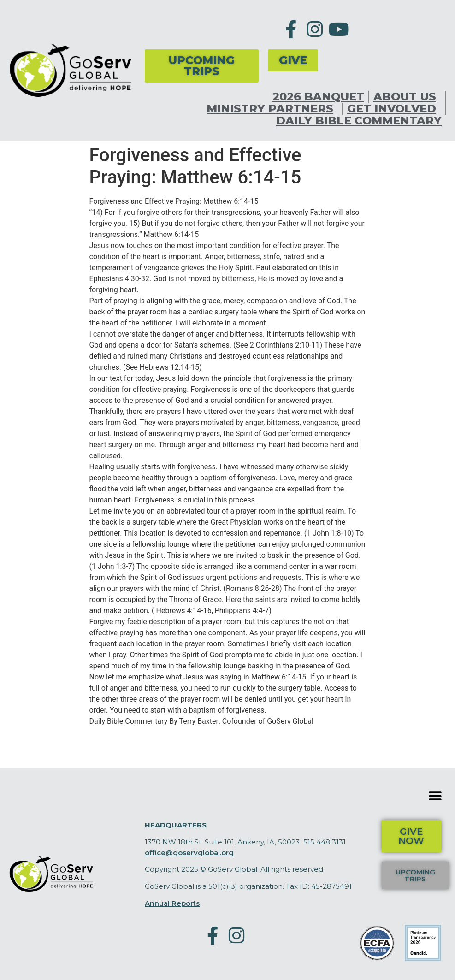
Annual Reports (172, 903)
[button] (435, 796)
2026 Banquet (318, 97)
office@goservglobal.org (189, 853)
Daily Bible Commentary (359, 121)
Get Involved (394, 109)
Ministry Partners (272, 109)
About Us (407, 97)
